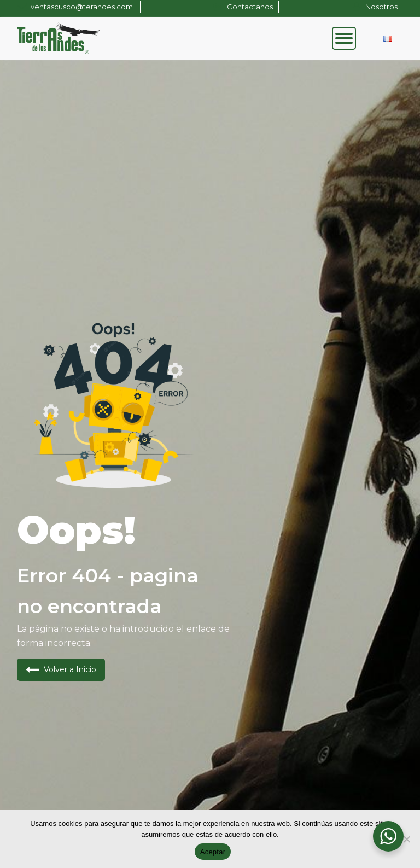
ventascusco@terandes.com (83, 7)
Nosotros (381, 7)
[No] (406, 839)
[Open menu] (344, 38)
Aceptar (213, 852)
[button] (61, 670)
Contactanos (250, 7)
